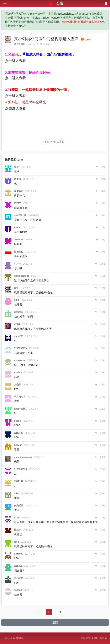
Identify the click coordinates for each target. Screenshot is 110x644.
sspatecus (20, 360)
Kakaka (18, 445)
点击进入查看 (15, 61)
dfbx (16, 493)
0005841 (18, 240)
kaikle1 (18, 228)
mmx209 (19, 336)
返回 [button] (55, 622)
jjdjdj (17, 300)
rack (16, 542)
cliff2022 (19, 312)
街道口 (18, 179)
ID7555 (18, 203)
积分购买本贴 (55, 142)
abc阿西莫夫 (21, 409)
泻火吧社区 (20, 44)
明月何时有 (20, 397)
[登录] (106, 3)
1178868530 (20, 469)
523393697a (20, 348)
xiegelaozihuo (22, 276)
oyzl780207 (20, 215)
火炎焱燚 (19, 506)
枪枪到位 (19, 252)
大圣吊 (18, 385)
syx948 (18, 372)
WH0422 (18, 433)
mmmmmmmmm (23, 457)
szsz (16, 518)
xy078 (17, 324)
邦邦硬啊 (19, 578)
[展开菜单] (5, 3)
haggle (18, 421)
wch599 (18, 566)
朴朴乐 (18, 264)
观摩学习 (19, 191)
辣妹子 (18, 530)
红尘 (16, 167)
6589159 (18, 481)
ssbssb (18, 590)
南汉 (16, 288)
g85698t (18, 554)
